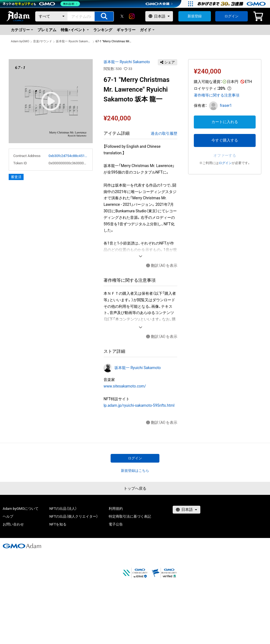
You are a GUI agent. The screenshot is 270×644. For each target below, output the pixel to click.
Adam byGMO (20, 41)
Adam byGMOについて (21, 509)
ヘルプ (8, 516)
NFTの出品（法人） (63, 509)
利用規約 (116, 509)
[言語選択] (159, 16)
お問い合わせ (13, 524)
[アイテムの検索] (104, 16)
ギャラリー (126, 30)
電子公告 (116, 524)
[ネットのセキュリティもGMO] (42, 4)
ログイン (232, 16)
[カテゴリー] (52, 16)
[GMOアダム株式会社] (22, 546)
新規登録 (195, 16)
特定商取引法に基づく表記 (130, 516)
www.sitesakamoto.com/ (125, 386)
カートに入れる (225, 122)
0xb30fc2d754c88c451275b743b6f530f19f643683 (68, 156)
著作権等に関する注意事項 (217, 95)
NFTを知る (58, 524)
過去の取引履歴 (164, 133)
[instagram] (132, 16)
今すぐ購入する (225, 140)
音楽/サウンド (43, 41)
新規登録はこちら (135, 471)
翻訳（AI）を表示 (162, 266)
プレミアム (47, 30)
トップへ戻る (135, 488)
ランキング (103, 30)
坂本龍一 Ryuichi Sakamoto (74, 41)
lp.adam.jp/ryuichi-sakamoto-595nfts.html (139, 405)
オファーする (225, 155)
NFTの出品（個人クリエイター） (74, 516)
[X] (122, 16)
